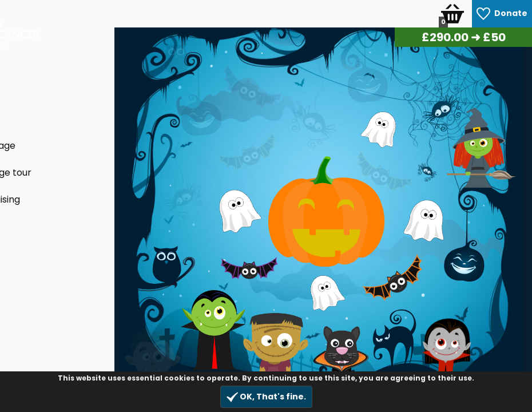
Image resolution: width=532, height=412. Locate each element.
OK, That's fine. (266, 397)
